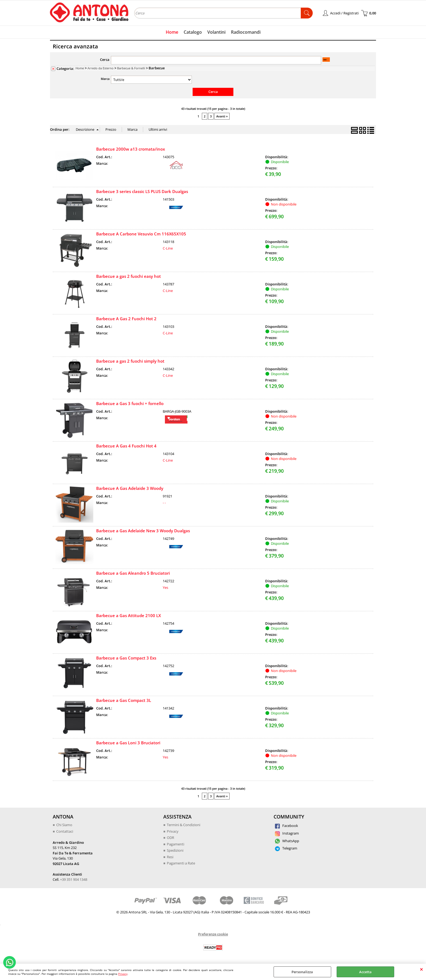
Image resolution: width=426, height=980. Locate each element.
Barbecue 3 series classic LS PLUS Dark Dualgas (142, 191)
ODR (170, 838)
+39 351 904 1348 (74, 879)
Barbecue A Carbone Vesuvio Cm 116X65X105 (141, 234)
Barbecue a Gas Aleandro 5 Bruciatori (133, 573)
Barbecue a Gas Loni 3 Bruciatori (128, 743)
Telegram (286, 848)
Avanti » (222, 116)
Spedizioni (175, 850)
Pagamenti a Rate (181, 863)
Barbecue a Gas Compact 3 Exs (126, 658)
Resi (170, 857)
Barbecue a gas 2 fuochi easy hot (129, 276)
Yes (165, 587)
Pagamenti (176, 844)
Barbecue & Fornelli (131, 68)
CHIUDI (422, 969)
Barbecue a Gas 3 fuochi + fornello (130, 403)
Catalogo (193, 32)
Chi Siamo (64, 825)
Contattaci (65, 831)
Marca (105, 79)
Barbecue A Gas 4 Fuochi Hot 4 (126, 446)
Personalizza (302, 972)
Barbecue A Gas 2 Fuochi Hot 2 (126, 319)
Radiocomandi (246, 32)
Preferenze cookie (213, 934)
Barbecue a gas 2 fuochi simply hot (130, 361)
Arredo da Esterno (101, 68)
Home (172, 32)
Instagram (287, 833)
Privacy (123, 974)
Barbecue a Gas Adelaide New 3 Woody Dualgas (143, 531)
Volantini (216, 32)
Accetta (365, 972)
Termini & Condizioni (184, 825)
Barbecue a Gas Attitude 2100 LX (129, 615)
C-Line (168, 248)
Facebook (286, 826)
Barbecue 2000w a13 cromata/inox (131, 149)
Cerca (105, 60)
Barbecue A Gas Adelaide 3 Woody (130, 488)
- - (164, 503)
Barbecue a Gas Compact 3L (124, 700)
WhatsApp (287, 841)
